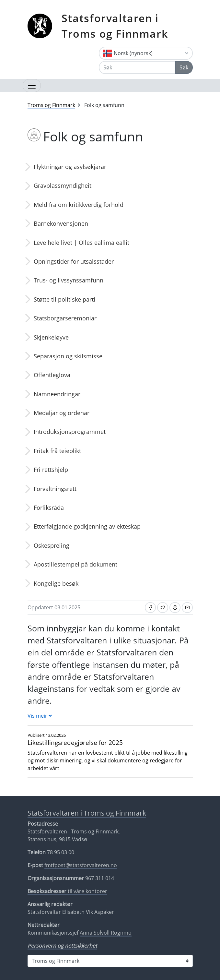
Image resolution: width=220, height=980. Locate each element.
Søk (184, 67)
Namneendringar (57, 394)
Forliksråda (49, 508)
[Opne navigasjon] (32, 86)
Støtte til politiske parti (64, 299)
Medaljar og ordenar (62, 413)
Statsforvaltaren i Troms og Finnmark (115, 26)
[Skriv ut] (175, 608)
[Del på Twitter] (163, 608)
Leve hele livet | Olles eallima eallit (81, 243)
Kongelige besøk (56, 583)
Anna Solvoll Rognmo (106, 933)
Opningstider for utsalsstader (74, 261)
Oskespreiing (52, 545)
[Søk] (137, 67)
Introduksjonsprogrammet (70, 432)
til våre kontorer (67, 891)
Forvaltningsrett (55, 489)
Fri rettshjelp (51, 470)
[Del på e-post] (187, 608)
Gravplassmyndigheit (63, 185)
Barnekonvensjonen (61, 223)
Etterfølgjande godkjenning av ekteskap (87, 526)
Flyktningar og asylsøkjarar (70, 167)
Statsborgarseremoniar (65, 318)
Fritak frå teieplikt (57, 451)
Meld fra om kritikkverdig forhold (79, 205)
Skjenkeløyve (51, 337)
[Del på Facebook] (150, 608)
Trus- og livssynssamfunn (69, 280)
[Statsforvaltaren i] (110, 961)
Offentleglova (52, 375)
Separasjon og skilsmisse (68, 356)
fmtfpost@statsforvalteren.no (81, 865)
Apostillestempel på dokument (75, 564)
